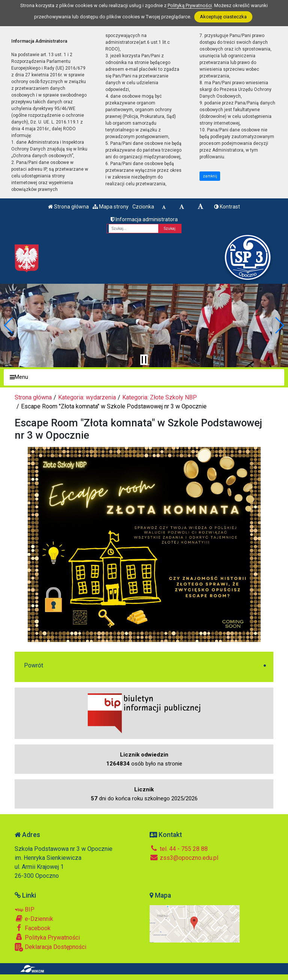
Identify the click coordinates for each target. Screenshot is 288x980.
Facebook (33, 928)
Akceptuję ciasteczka (223, 17)
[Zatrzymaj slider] (144, 360)
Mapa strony (111, 207)
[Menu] (144, 378)
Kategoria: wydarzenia (87, 397)
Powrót (34, 665)
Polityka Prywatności (47, 937)
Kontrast (227, 207)
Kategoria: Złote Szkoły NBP (160, 397)
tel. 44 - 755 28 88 (179, 849)
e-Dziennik (34, 919)
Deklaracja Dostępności (50, 947)
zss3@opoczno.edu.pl (184, 858)
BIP (25, 909)
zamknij (210, 176)
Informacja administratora (144, 219)
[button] (9, 325)
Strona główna (68, 207)
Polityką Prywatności (190, 5)
